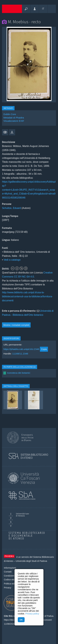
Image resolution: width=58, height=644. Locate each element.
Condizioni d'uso (12, 576)
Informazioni (10, 568)
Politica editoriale (12, 584)
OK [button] (21, 620)
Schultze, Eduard (11, 208)
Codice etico (10, 580)
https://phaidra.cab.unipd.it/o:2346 (21, 349)
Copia (44, 349)
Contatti (8, 572)
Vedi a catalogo (12, 260)
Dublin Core (10, 114)
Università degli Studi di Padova (31, 561)
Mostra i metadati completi (16, 325)
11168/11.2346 (20, 354)
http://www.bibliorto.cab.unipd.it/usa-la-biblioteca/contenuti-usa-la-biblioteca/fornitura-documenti (27, 296)
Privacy (8, 588)
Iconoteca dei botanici (19, 373)
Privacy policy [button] (32, 614)
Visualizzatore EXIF (14, 121)
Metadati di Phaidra (14, 118)
